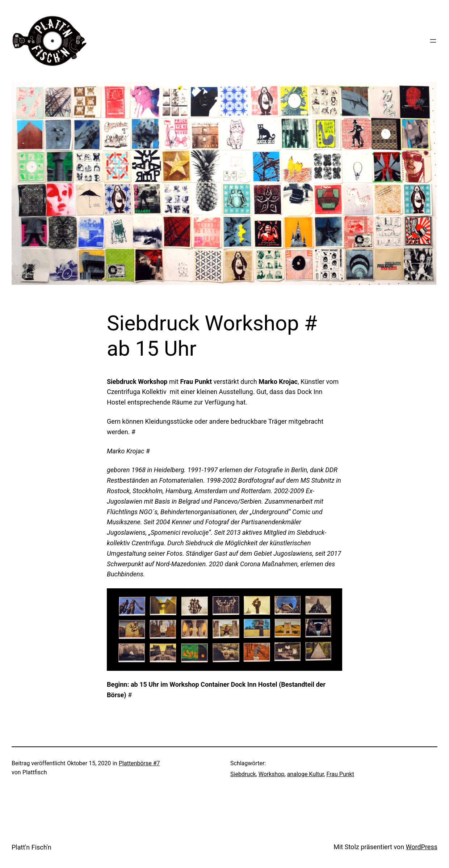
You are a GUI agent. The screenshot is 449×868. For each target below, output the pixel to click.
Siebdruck (243, 774)
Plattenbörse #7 (139, 763)
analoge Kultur (306, 774)
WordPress (422, 847)
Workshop (272, 774)
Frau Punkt (340, 774)
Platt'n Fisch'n (32, 847)
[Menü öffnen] (433, 41)
